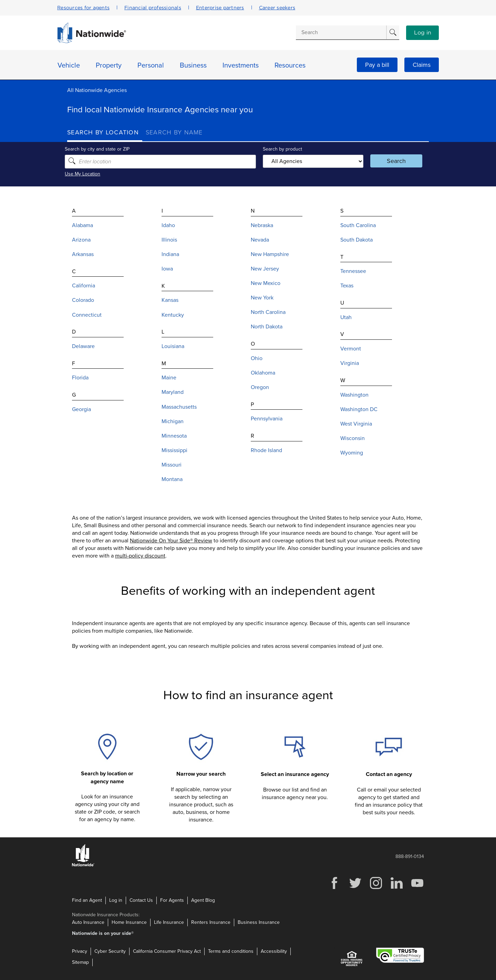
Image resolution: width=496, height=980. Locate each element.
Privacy (80, 951)
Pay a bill (377, 65)
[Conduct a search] (341, 32)
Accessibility (274, 951)
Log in (423, 33)
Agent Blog (203, 900)
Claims (422, 65)
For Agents (172, 900)
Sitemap (80, 962)
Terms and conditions (231, 951)
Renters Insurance (211, 922)
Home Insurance (129, 922)
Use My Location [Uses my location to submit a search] (85, 174)
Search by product (282, 149)
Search (395, 161)
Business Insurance (259, 922)
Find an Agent (87, 900)
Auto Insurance (88, 922)
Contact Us (141, 900)
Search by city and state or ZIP (100, 149)
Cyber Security (110, 951)
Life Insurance (169, 922)
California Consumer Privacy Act (167, 951)
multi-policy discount (140, 556)
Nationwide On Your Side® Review (171, 541)
